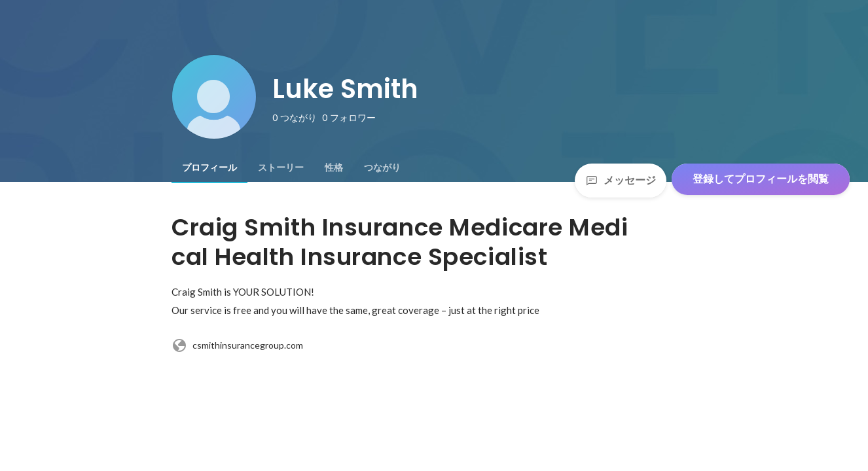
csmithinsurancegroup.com (237, 345)
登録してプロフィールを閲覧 (761, 179)
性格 (334, 167)
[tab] (209, 167)
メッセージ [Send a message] (621, 180)
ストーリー (281, 167)
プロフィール (209, 167)
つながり (382, 167)
